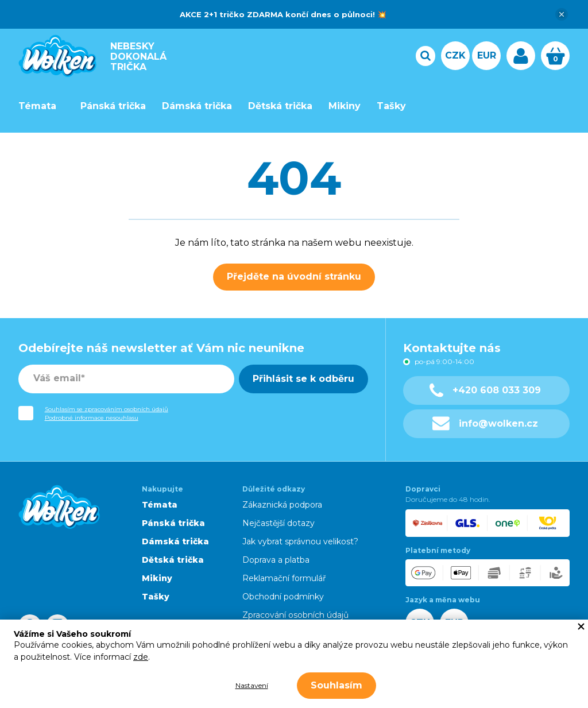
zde (141, 657)
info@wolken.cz (486, 423)
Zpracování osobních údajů (295, 615)
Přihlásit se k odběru (303, 379)
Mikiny (345, 106)
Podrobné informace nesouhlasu (92, 418)
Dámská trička (197, 106)
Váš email (57, 378)
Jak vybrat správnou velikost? (300, 541)
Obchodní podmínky (283, 597)
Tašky (391, 106)
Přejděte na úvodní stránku (294, 276)
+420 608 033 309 (485, 390)
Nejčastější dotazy (278, 523)
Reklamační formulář (284, 578)
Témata (37, 106)
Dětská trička (280, 106)
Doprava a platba (276, 560)
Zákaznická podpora (282, 505)
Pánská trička (113, 106)
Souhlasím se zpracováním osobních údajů (107, 409)
